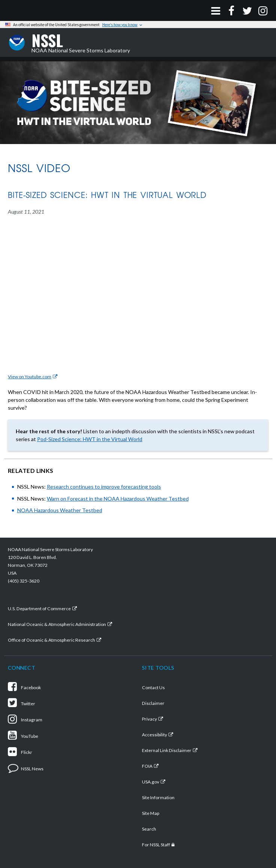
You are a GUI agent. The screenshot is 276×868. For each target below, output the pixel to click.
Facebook (24, 687)
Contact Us (153, 687)
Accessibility (154, 735)
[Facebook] (231, 10)
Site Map (151, 813)
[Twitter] (247, 10)
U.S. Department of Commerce (39, 609)
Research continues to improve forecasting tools (104, 487)
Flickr (20, 752)
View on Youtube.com (30, 377)
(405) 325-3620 (24, 581)
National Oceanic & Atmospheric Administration (57, 624)
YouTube (23, 736)
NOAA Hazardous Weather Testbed (60, 510)
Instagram (25, 720)
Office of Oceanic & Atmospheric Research (51, 640)
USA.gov (151, 782)
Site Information (158, 797)
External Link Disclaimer (167, 750)
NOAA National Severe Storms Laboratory (81, 43)
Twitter (22, 704)
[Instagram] (263, 10)
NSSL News (26, 769)
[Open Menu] (216, 10)
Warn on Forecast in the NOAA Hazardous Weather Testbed (118, 499)
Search (149, 829)
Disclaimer (153, 703)
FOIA (147, 766)
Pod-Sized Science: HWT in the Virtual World (90, 439)
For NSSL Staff (156, 845)
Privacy (149, 719)
